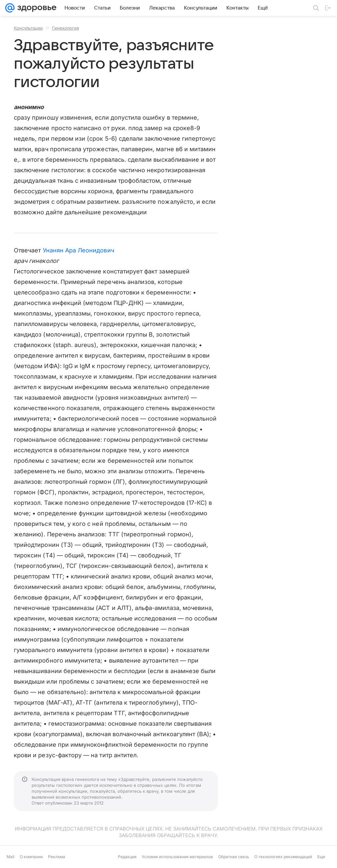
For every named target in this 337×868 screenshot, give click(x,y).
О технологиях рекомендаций (283, 857)
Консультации (28, 28)
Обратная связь (234, 857)
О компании (31, 857)
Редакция (127, 857)
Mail (11, 857)
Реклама (57, 857)
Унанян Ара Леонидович (78, 250)
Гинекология (65, 28)
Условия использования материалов (177, 857)
